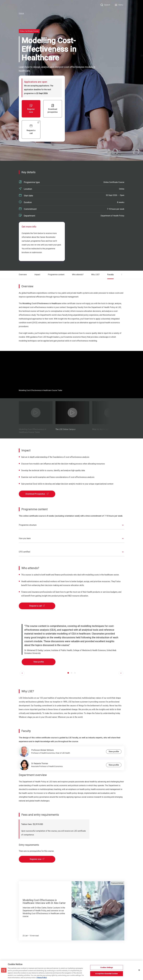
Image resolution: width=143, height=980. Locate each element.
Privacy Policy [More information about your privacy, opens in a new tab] (42, 978)
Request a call (37, 605)
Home (21, 13)
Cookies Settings (107, 968)
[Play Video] (36, 412)
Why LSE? (95, 275)
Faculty (110, 275)
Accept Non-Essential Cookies (107, 974)
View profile (39, 661)
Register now (31, 109)
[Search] (105, 5)
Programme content (56, 275)
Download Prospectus (37, 493)
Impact (37, 275)
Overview (23, 275)
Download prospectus (53, 109)
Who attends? (78, 275)
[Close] (139, 970)
